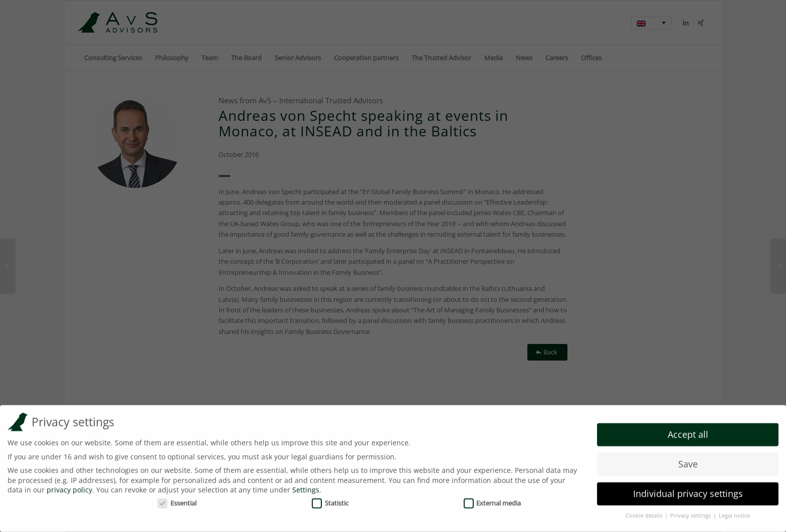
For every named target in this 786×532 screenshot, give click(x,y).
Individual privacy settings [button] (688, 490)
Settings (306, 486)
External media (493, 499)
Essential (177, 499)
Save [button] (688, 460)
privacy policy (69, 486)
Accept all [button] (688, 431)
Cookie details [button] (645, 512)
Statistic (330, 499)
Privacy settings (691, 512)
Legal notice (734, 512)
